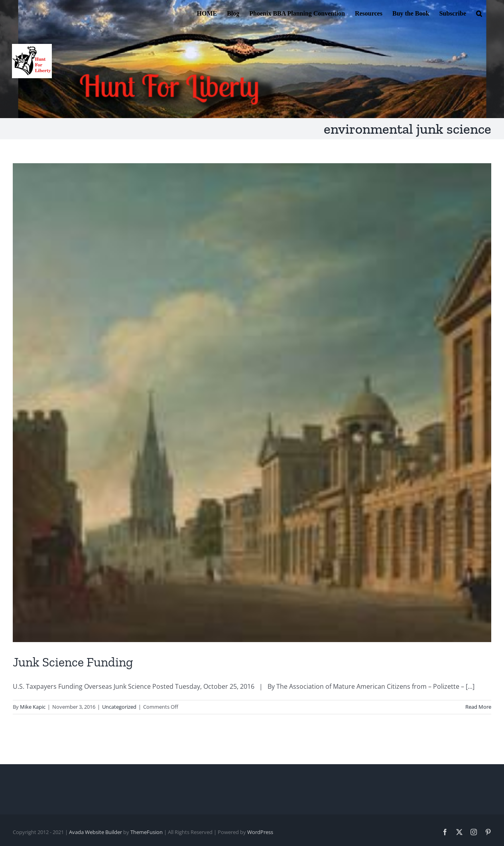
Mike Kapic (33, 707)
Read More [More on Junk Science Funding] (478, 707)
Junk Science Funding (73, 662)
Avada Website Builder (95, 832)
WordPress (260, 832)
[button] (479, 13)
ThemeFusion (147, 832)
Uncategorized (119, 707)
